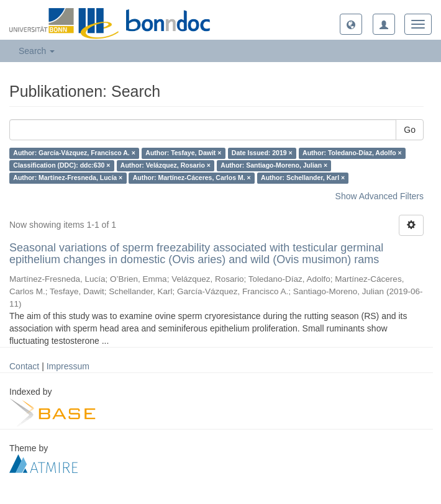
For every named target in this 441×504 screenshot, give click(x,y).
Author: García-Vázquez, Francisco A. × (74, 153)
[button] (351, 24)
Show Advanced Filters (380, 196)
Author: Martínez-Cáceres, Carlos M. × (192, 178)
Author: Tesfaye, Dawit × (183, 153)
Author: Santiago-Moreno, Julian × (274, 166)
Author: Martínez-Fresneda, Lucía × (68, 178)
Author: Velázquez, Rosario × (166, 166)
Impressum (68, 366)
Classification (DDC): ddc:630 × (61, 166)
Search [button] (37, 51)
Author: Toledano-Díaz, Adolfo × (352, 153)
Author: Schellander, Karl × (303, 178)
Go (410, 130)
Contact (24, 366)
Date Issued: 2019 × (262, 153)
